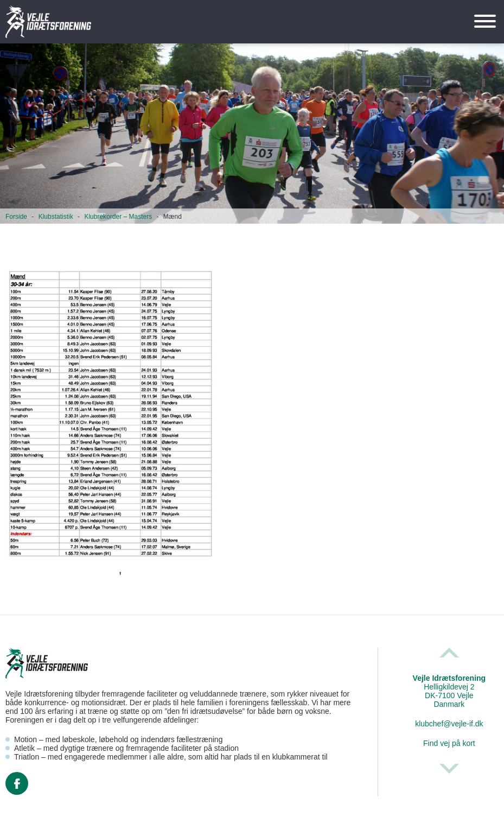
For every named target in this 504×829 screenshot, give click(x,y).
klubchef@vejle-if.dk (449, 724)
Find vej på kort (449, 743)
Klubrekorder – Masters (118, 217)
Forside (16, 217)
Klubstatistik (56, 217)
